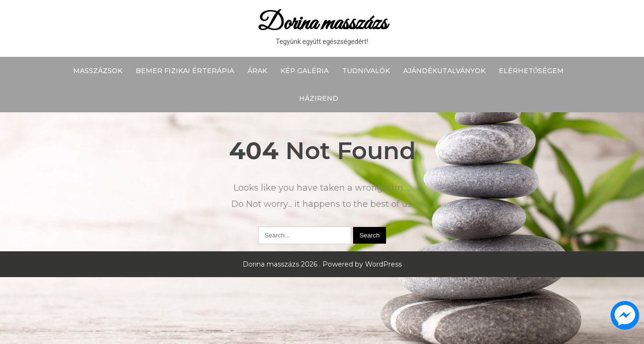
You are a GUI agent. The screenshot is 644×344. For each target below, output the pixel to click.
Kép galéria (305, 71)
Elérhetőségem (531, 71)
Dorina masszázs (322, 24)
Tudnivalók (366, 71)
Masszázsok (98, 71)
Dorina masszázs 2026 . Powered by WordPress (322, 264)
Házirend (319, 98)
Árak (257, 71)
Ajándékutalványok (444, 71)
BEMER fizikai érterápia (185, 71)
